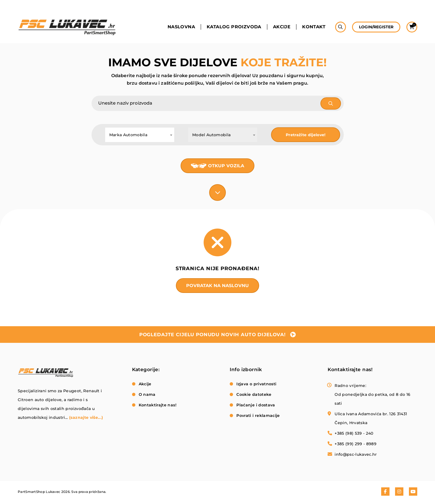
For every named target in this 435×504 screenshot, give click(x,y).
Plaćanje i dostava (256, 405)
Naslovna (181, 27)
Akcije (282, 27)
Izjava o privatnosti (256, 384)
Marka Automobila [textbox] (128, 135)
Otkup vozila (226, 166)
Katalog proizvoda (234, 27)
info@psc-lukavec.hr (356, 454)
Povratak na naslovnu (217, 286)
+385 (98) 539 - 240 (354, 433)
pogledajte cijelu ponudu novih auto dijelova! (213, 335)
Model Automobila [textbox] (212, 135)
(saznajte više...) (86, 417)
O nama (147, 394)
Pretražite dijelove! (306, 135)
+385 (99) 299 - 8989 (356, 444)
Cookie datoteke (254, 394)
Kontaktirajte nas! (158, 405)
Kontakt (314, 27)
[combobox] (140, 135)
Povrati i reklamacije (258, 416)
